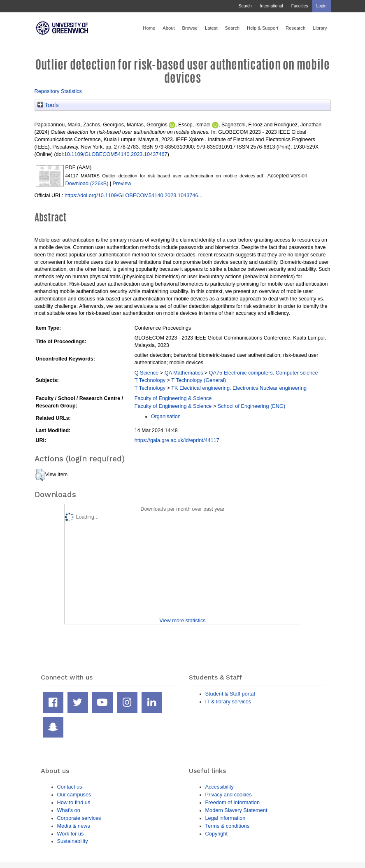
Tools (48, 105)
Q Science (147, 373)
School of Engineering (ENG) (251, 406)
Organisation (166, 416)
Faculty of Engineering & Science (173, 398)
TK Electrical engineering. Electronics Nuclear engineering (239, 388)
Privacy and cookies (229, 795)
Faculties (300, 6)
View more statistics (182, 620)
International (272, 6)
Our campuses (74, 795)
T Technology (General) (199, 380)
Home (149, 28)
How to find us (74, 802)
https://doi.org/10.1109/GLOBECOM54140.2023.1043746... (134, 195)
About (169, 28)
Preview (122, 183)
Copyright (217, 834)
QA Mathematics (184, 373)
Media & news (74, 826)
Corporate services (79, 818)
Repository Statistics (58, 91)
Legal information (226, 818)
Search (245, 6)
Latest (211, 28)
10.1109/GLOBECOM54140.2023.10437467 (116, 154)
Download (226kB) (87, 183)
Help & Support (263, 28)
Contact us (70, 787)
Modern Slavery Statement (236, 810)
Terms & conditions (228, 826)
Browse (190, 28)
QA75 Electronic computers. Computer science (264, 373)
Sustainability (73, 841)
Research (295, 28)
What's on (69, 810)
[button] (40, 475)
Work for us (71, 834)
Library (320, 28)
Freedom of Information (233, 802)
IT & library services (228, 702)
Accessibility (220, 787)
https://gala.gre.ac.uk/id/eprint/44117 (177, 440)
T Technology (150, 380)
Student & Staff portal (230, 694)
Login (322, 6)
